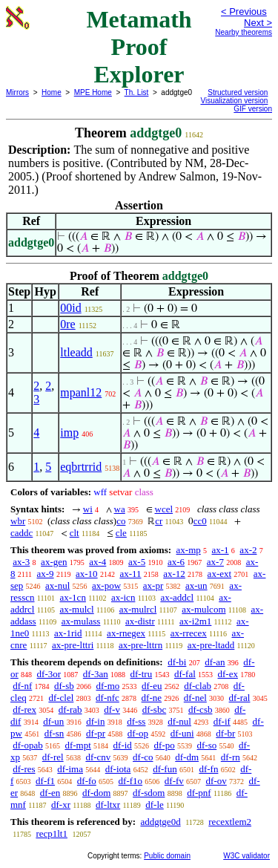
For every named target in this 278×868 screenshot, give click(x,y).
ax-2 (248, 550)
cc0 (200, 521)
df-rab (70, 709)
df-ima (70, 769)
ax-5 (137, 562)
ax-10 (87, 574)
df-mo (107, 686)
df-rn (231, 757)
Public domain (167, 856)
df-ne (152, 698)
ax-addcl (177, 597)
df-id (123, 745)
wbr (18, 521)
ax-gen (54, 562)
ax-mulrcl (138, 609)
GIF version (253, 109)
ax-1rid (68, 633)
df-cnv (98, 757)
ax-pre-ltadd (211, 645)
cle (121, 533)
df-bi (177, 662)
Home (52, 92)
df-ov (216, 781)
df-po (165, 745)
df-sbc (155, 709)
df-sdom (149, 793)
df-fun (165, 769)
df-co (143, 757)
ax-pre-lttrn (140, 645)
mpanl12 (81, 392)
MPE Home (93, 92)
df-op (138, 733)
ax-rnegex (126, 633)
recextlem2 (230, 822)
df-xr (61, 805)
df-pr (96, 733)
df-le (155, 805)
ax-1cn (73, 597)
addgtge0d (160, 822)
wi (88, 509)
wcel (164, 509)
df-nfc (107, 698)
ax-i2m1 (195, 621)
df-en (50, 793)
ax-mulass (81, 621)
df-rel (53, 757)
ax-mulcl (77, 609)
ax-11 (130, 574)
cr (159, 521)
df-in (95, 721)
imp (69, 433)
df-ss (136, 721)
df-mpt (77, 745)
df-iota (118, 769)
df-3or (49, 674)
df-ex (228, 674)
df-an (215, 662)
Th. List (137, 92)
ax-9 (46, 574)
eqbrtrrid (81, 467)
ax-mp (189, 550)
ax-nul (57, 585)
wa (120, 509)
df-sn (54, 733)
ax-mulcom (203, 609)
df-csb (201, 709)
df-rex (24, 709)
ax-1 (221, 550)
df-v (112, 709)
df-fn (208, 769)
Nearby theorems (244, 32)
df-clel (61, 698)
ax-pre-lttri (73, 645)
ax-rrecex (189, 633)
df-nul (179, 721)
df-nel (195, 698)
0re (67, 324)
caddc (21, 533)
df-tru (142, 674)
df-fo (87, 781)
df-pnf (199, 793)
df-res (24, 769)
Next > (258, 23)
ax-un (196, 585)
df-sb (64, 686)
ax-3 (21, 562)
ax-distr (140, 621)
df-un (53, 721)
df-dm (187, 757)
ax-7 (215, 562)
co (121, 521)
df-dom (96, 793)
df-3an (96, 674)
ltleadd (76, 352)
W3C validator (246, 856)
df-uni (182, 733)
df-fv (174, 781)
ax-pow (106, 585)
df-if (222, 721)
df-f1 (45, 781)
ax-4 (97, 562)
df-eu (152, 686)
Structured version (238, 92)
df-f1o (131, 781)
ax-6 (176, 562)
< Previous (244, 12)
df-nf (22, 686)
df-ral (240, 698)
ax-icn (123, 597)
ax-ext (219, 574)
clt (75, 533)
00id (70, 308)
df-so (207, 745)
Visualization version (234, 101)
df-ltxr (108, 805)
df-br (225, 733)
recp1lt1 (52, 833)
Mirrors (17, 92)
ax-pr (153, 585)
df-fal (185, 674)
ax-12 (174, 574)
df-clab (198, 686)
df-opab (27, 745)
